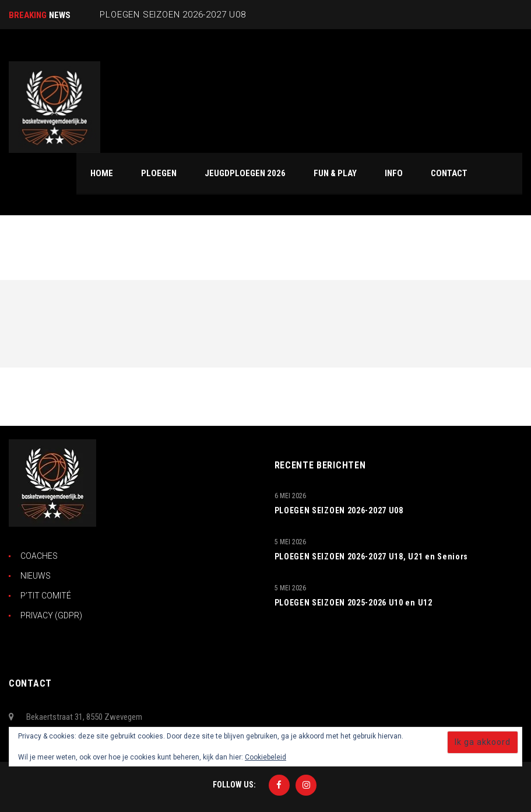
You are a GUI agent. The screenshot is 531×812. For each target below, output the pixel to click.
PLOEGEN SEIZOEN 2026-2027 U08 (339, 510)
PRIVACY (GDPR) (51, 615)
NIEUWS (36, 576)
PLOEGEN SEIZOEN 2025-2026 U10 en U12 (354, 603)
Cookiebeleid (265, 757)
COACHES (39, 556)
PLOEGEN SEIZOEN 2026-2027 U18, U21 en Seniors (372, 556)
